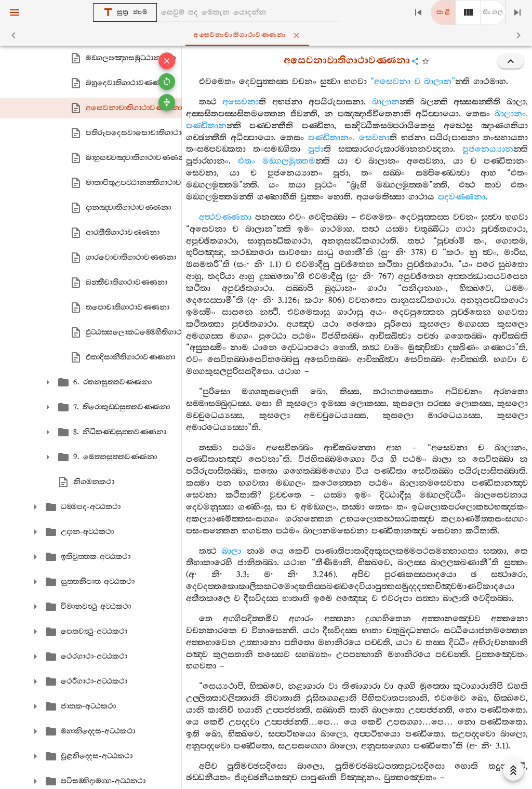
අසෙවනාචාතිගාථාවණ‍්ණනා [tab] (268, 35)
